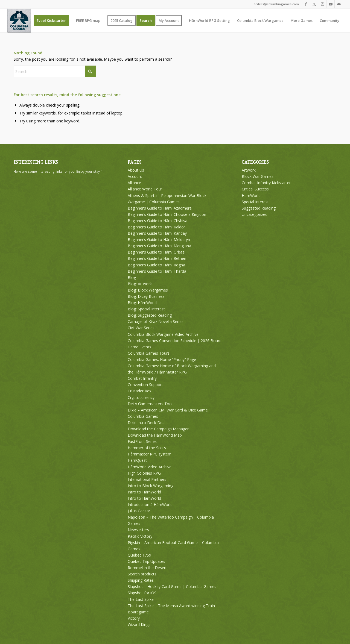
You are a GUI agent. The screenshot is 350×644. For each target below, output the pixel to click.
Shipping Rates (141, 580)
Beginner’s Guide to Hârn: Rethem (158, 258)
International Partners (147, 479)
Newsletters (138, 530)
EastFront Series (142, 441)
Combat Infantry (142, 378)
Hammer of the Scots (147, 448)
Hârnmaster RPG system (150, 454)
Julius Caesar (139, 511)
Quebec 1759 (139, 555)
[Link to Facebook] (306, 4)
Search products (142, 574)
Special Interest (255, 202)
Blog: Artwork (140, 284)
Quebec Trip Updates (146, 561)
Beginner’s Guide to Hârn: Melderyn (159, 239)
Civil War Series (141, 328)
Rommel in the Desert (147, 568)
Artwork (249, 170)
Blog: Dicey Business (146, 296)
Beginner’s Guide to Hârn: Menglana (159, 246)
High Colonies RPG (144, 473)
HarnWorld (251, 195)
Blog (132, 277)
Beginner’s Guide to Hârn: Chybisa (157, 221)
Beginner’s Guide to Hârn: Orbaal (157, 252)
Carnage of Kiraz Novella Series (156, 321)
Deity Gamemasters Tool (150, 404)
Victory (134, 618)
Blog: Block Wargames (148, 290)
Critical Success (255, 189)
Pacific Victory (140, 536)
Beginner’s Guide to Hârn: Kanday (157, 233)
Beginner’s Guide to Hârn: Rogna (156, 265)
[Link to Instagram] (322, 4)
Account (135, 176)
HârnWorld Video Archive (150, 467)
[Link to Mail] (339, 4)
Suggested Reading (259, 208)
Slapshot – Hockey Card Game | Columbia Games (172, 586)
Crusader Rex (139, 391)
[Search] (55, 71)
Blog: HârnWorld (142, 303)
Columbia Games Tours (149, 353)
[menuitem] (51, 20)
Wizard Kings (139, 624)
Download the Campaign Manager (158, 429)
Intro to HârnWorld (144, 492)
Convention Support (145, 385)
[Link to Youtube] (330, 4)
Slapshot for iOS (142, 593)
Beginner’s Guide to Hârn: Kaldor (156, 227)
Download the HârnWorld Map (155, 435)
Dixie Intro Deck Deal (147, 423)
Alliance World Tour (145, 189)
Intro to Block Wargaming (151, 486)
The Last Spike (141, 599)
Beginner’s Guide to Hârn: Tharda (157, 271)
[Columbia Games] (19, 20)
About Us (136, 170)
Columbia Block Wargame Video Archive (163, 334)
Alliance (134, 183)
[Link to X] (314, 4)
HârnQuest (137, 460)
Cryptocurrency (141, 397)
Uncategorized (255, 214)
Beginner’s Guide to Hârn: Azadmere (160, 208)
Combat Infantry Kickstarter (266, 183)
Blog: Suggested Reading (150, 315)
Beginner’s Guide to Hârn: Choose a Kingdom (168, 214)
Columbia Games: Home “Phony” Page (162, 359)
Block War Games (258, 176)
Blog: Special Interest (146, 309)
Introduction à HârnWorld (150, 505)
